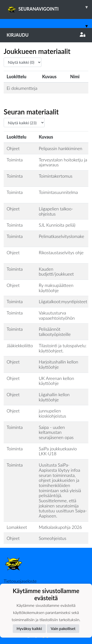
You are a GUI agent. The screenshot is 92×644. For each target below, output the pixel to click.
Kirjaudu (46, 35)
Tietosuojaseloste (20, 581)
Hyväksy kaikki (29, 628)
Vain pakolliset (63, 628)
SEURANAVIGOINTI (49, 7)
